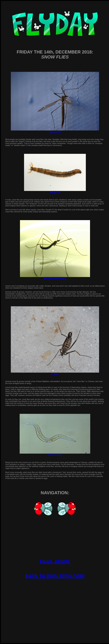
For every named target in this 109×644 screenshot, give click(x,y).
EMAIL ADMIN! (55, 562)
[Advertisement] (55, 603)
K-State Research (55, 455)
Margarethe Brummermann (55, 278)
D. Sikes (55, 374)
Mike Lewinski (55, 132)
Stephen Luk (55, 192)
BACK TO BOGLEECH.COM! (55, 576)
